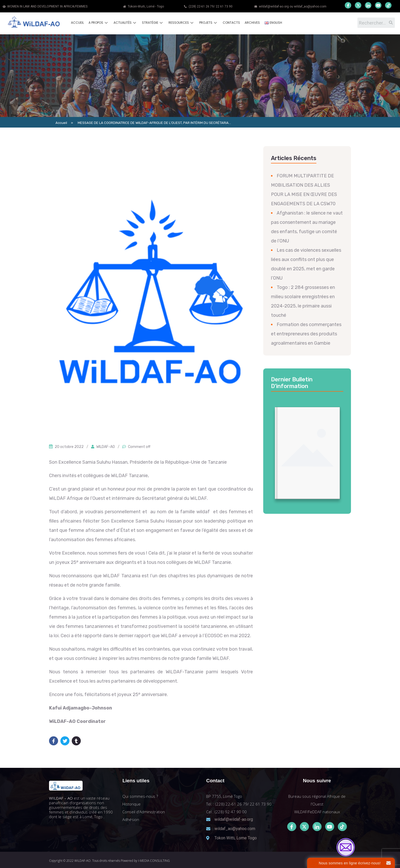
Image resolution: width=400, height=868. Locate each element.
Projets (209, 23)
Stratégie (153, 23)
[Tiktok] (342, 827)
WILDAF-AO (106, 447)
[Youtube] (378, 5)
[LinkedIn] (368, 5)
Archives (252, 23)
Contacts (231, 23)
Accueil (77, 23)
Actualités (125, 23)
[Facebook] (348, 5)
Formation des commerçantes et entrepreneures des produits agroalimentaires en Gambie (306, 334)
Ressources (182, 23)
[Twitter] (358, 5)
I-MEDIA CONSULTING (154, 861)
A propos (99, 23)
